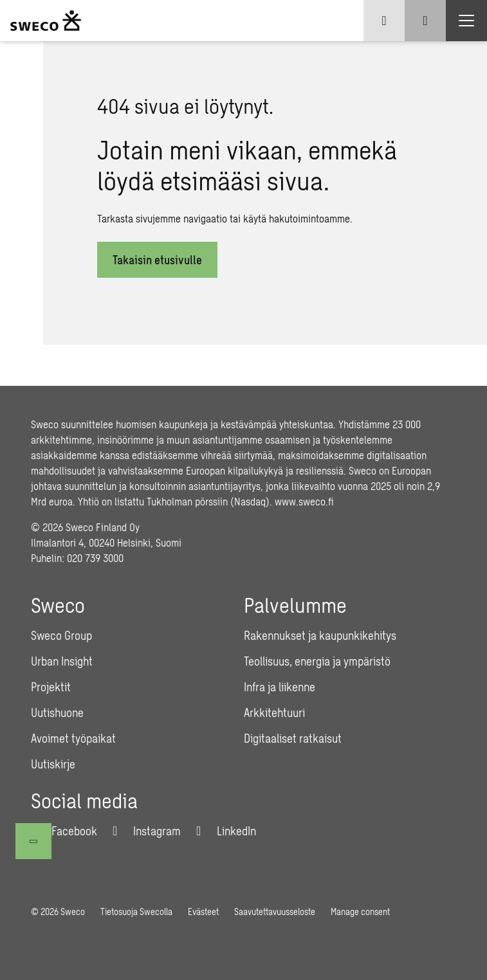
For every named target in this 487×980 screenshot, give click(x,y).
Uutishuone (57, 712)
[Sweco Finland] (46, 21)
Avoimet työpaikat (73, 738)
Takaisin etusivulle (157, 260)
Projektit (51, 687)
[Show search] (425, 21)
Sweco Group (61, 635)
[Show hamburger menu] (466, 21)
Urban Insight (62, 661)
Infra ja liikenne (280, 687)
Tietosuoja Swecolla (136, 912)
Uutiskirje (53, 764)
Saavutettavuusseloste (275, 912)
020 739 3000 (95, 558)
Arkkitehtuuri (274, 712)
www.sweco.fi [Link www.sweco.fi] (304, 501)
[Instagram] (147, 831)
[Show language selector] (384, 21)
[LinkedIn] (226, 831)
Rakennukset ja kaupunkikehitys (320, 635)
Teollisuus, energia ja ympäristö (317, 661)
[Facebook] (64, 831)
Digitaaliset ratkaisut (293, 738)
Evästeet (203, 912)
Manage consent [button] (360, 912)
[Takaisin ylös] (33, 841)
